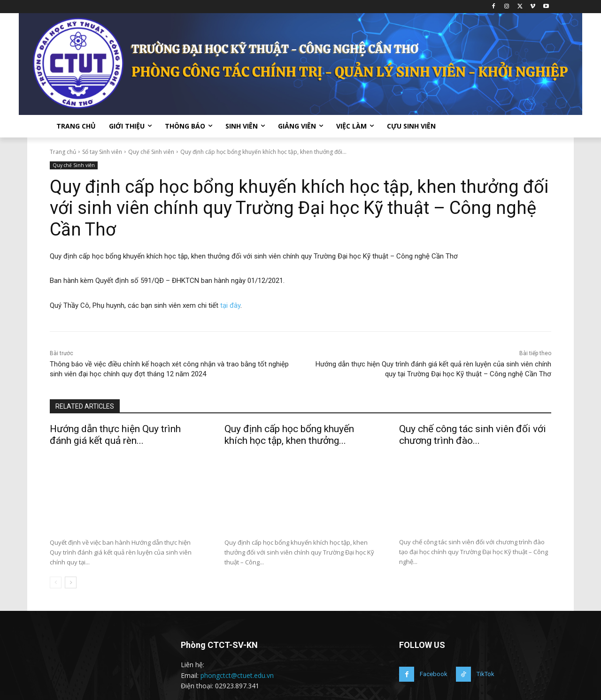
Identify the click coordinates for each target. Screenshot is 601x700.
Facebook (434, 673)
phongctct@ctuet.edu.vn (237, 675)
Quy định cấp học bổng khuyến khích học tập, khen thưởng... (289, 435)
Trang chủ (63, 152)
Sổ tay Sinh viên (102, 152)
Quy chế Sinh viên (151, 152)
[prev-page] (56, 582)
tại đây (230, 305)
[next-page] (71, 582)
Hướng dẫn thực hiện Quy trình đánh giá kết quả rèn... (115, 435)
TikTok (485, 673)
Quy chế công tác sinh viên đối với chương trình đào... (473, 435)
